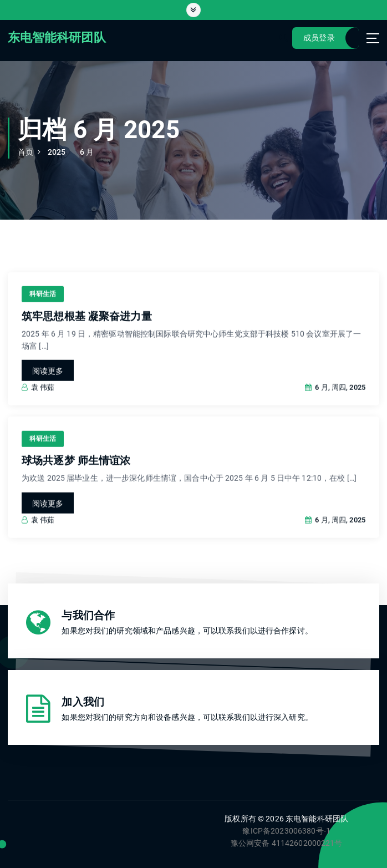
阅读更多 (48, 383)
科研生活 (43, 306)
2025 (57, 152)
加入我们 (83, 702)
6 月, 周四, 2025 (335, 400)
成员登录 (319, 38)
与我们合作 (88, 616)
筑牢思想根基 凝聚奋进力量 (87, 329)
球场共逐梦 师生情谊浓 (76, 473)
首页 (26, 152)
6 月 (87, 152)
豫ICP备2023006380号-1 (286, 831)
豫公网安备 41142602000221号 (287, 843)
